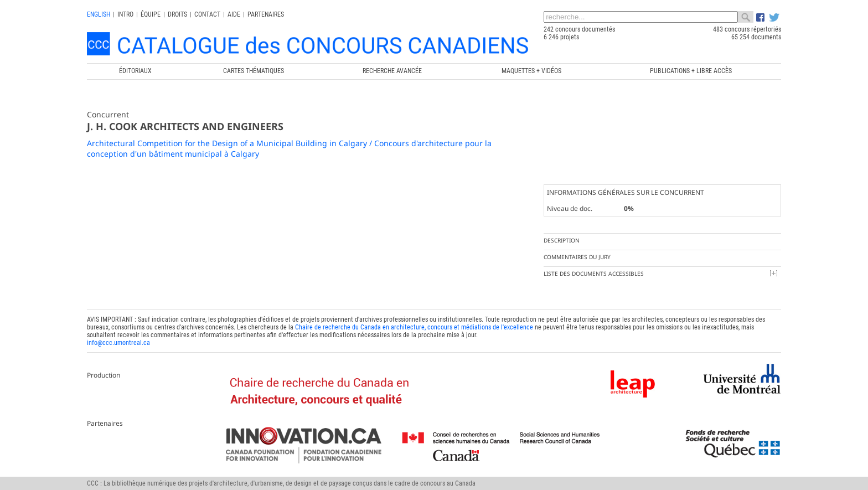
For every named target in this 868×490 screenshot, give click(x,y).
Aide (234, 14)
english (99, 14)
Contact (207, 14)
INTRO (125, 14)
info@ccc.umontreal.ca (118, 343)
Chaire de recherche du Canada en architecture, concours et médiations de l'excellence (414, 327)
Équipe (151, 14)
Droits (177, 14)
